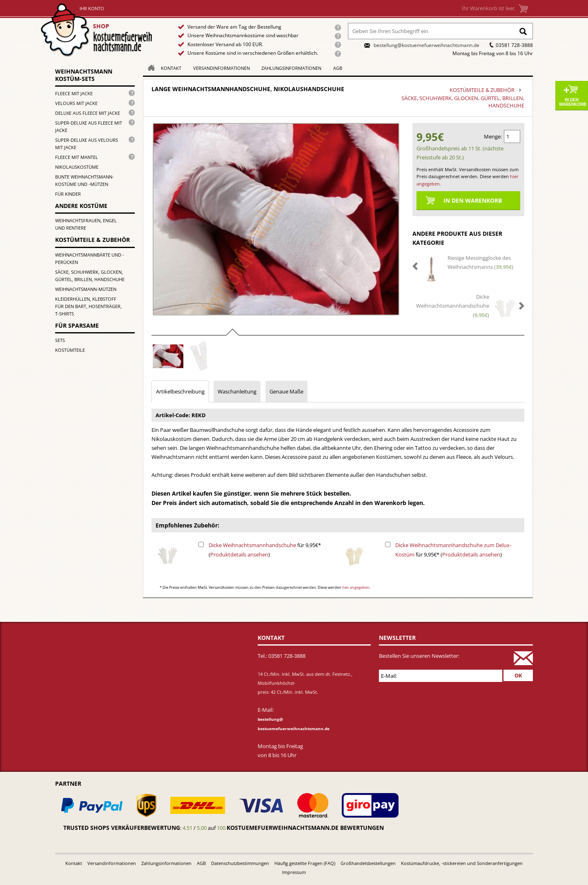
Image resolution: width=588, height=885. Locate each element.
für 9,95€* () (265, 550)
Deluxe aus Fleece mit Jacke (88, 113)
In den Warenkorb (573, 102)
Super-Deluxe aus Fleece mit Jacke (89, 126)
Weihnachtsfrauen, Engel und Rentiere (86, 224)
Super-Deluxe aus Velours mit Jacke (87, 144)
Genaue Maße (286, 391)
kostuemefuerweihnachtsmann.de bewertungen (305, 828)
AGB (338, 68)
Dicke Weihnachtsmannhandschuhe (252, 545)
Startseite (99, 30)
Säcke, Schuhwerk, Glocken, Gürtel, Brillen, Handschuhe (90, 276)
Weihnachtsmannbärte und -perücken (90, 258)
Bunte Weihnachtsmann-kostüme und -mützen (85, 180)
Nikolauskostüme (77, 167)
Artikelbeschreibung (180, 391)
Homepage (149, 67)
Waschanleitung (237, 391)
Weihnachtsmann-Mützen (86, 289)
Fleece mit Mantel (77, 157)
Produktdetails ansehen (239, 554)
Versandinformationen (222, 68)
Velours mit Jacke (76, 103)
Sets (60, 340)
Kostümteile (70, 350)
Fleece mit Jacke (74, 93)
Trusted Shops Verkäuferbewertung (122, 828)
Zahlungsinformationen (291, 68)
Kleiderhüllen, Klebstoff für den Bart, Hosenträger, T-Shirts (88, 306)
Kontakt (171, 68)
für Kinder (68, 194)
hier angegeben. (356, 587)
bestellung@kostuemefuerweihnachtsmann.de (427, 45)
